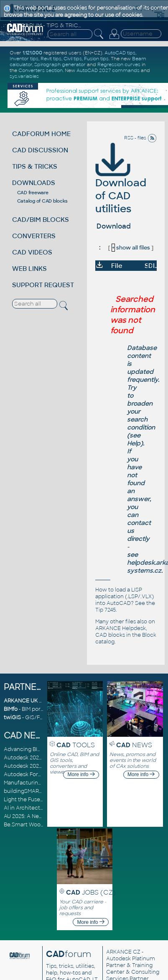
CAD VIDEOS (32, 252)
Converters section (41, 70)
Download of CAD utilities (121, 184)
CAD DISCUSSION (40, 150)
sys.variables (24, 76)
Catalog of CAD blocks (42, 201)
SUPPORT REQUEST (43, 285)
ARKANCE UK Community (37, 701)
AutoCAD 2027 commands (108, 70)
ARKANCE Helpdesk (121, 628)
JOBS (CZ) (91, 892)
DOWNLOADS (34, 183)
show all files (131, 248)
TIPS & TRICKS (35, 166)
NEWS (134, 745)
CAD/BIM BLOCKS (41, 220)
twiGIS (12, 718)
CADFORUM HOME (41, 134)
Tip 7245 (106, 610)
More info (81, 774)
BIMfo (11, 709)
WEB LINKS (29, 269)
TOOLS (76, 745)
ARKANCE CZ (123, 952)
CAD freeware (33, 193)
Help (134, 443)
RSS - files (140, 138)
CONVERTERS (34, 236)
